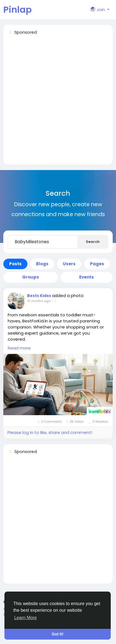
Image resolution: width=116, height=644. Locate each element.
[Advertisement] (58, 102)
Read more (19, 348)
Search (93, 242)
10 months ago (39, 301)
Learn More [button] (25, 618)
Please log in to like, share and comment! (50, 432)
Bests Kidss (39, 296)
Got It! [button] (58, 634)
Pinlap (18, 10)
